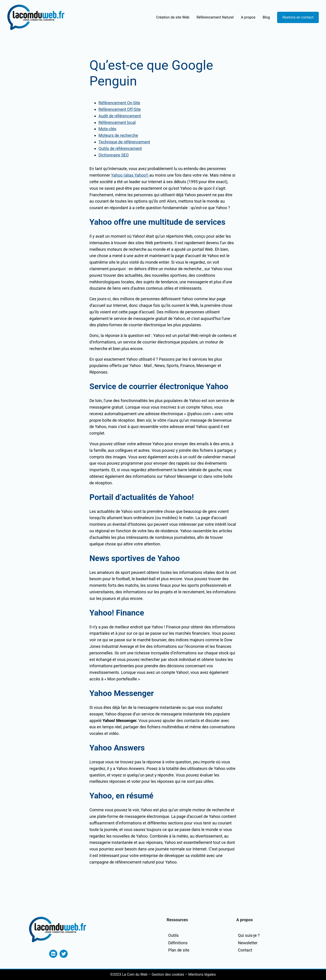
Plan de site (179, 950)
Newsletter (248, 943)
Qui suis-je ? (249, 935)
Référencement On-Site (119, 103)
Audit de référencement (120, 116)
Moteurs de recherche (118, 135)
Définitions (178, 943)
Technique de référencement (124, 142)
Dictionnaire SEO (114, 155)
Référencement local (117, 122)
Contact (245, 950)
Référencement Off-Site (120, 109)
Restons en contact (298, 17)
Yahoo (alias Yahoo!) (130, 175)
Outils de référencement (120, 148)
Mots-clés (107, 129)
